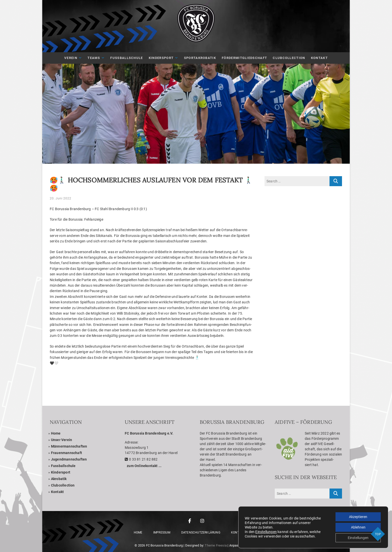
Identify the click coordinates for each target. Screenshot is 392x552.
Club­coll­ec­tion (63, 485)
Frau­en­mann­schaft (66, 453)
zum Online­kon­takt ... (144, 466)
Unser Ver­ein (61, 440)
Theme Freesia (216, 545)
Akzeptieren (358, 517)
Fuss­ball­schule (63, 466)
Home (56, 433)
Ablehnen (358, 527)
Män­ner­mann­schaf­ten (69, 446)
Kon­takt (319, 58)
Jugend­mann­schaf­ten (69, 459)
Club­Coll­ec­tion (289, 58)
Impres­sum (162, 533)
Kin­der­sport (161, 58)
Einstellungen (266, 532)
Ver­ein (71, 58)
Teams (94, 58)
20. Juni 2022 (60, 198)
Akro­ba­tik (59, 479)
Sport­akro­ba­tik (200, 58)
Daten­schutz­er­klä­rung (201, 533)
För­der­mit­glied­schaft (244, 58)
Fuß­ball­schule (126, 58)
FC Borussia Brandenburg (164, 545)
